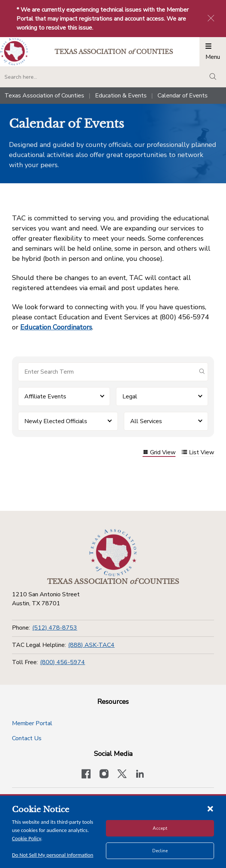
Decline (160, 851)
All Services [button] (146, 421)
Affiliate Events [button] (45, 397)
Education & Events (121, 96)
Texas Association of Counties (44, 96)
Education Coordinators (56, 327)
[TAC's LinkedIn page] (140, 775)
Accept (160, 828)
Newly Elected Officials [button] (56, 421)
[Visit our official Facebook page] (86, 775)
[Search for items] (107, 372)
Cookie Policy (27, 838)
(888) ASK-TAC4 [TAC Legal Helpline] (91, 645)
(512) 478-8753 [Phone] (55, 628)
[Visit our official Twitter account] (122, 775)
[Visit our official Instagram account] (104, 775)
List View (198, 453)
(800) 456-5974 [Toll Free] (62, 662)
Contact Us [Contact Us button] (27, 738)
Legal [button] (130, 397)
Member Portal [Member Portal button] (32, 723)
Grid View (159, 453)
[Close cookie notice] (210, 808)
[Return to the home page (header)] (14, 52)
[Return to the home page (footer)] (113, 553)
